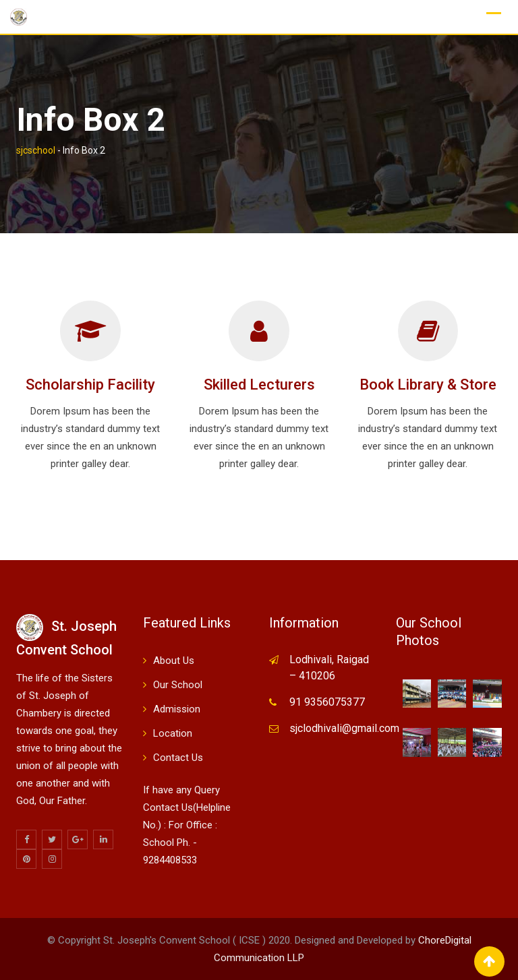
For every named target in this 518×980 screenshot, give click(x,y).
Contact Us (178, 758)
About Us (174, 661)
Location (173, 733)
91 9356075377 (327, 702)
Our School (178, 685)
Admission (177, 709)
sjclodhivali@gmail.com (344, 728)
